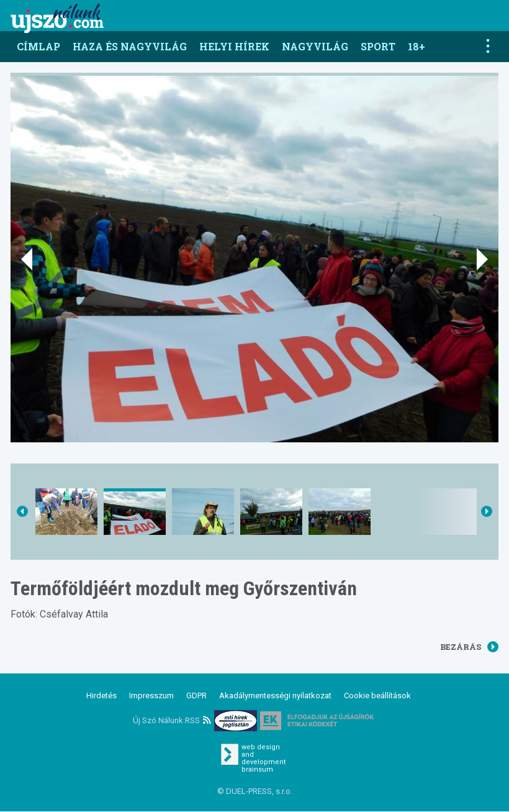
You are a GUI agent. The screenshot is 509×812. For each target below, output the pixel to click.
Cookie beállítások (377, 696)
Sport (378, 46)
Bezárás (469, 647)
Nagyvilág (315, 46)
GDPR (196, 696)
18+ (417, 46)
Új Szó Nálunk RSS (172, 720)
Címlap (38, 46)
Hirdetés (101, 696)
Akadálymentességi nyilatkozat (275, 696)
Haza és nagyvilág (130, 46)
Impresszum (151, 696)
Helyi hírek (234, 46)
